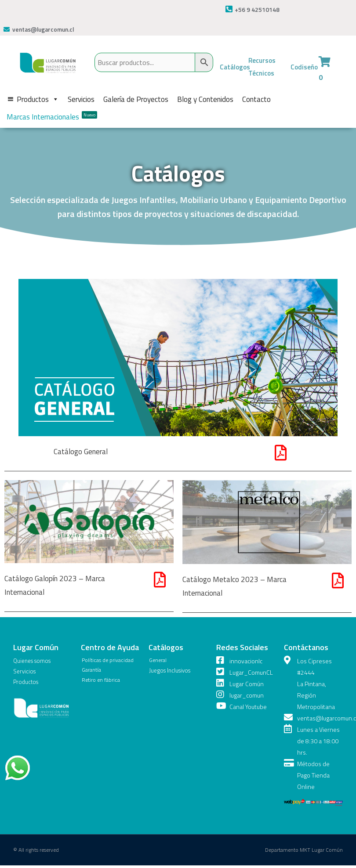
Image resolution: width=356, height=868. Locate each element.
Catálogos (236, 67)
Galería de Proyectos (136, 99)
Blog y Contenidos (205, 99)
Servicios (81, 99)
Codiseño (305, 67)
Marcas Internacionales (52, 116)
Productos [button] (38, 99)
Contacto (256, 99)
